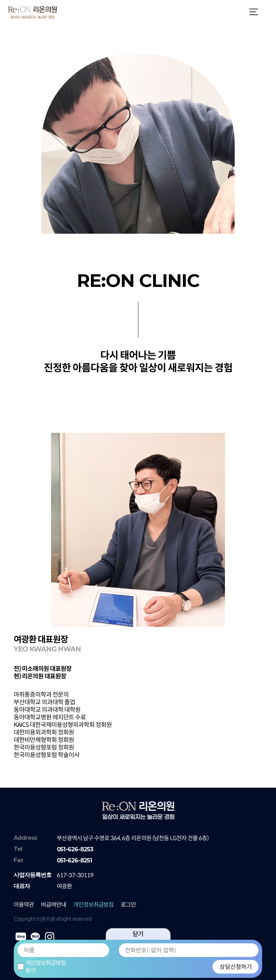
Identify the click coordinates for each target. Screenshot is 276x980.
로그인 (128, 905)
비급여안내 (54, 905)
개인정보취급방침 (93, 905)
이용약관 (24, 905)
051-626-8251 (74, 860)
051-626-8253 (75, 849)
